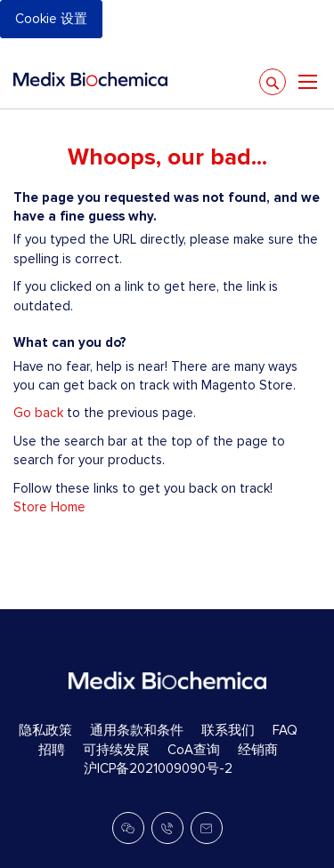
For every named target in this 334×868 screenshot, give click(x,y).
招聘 (52, 750)
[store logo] (90, 79)
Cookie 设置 (51, 19)
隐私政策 (45, 730)
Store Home (49, 507)
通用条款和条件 (137, 730)
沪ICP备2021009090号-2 (158, 768)
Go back (38, 413)
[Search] (273, 82)
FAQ (285, 730)
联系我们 (228, 730)
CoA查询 (194, 750)
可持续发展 (116, 750)
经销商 (258, 750)
